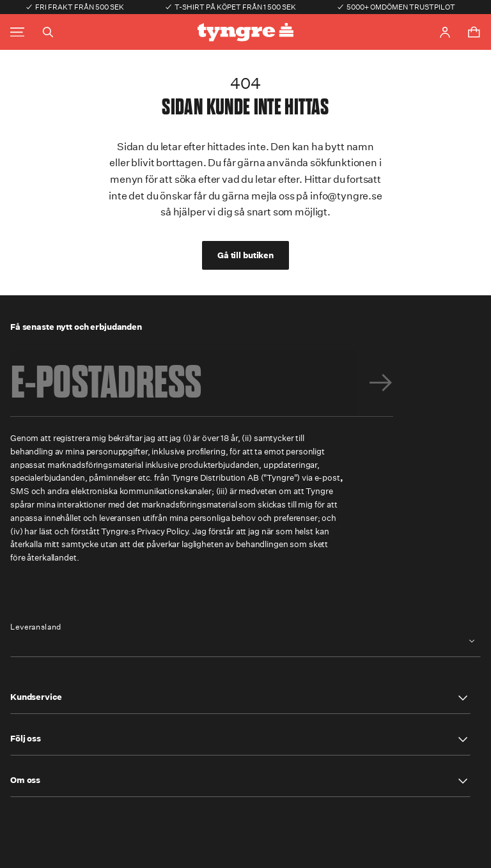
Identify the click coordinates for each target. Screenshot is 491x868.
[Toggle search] (48, 32)
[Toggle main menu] (17, 32)
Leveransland (36, 627)
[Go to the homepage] (245, 32)
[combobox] (245, 641)
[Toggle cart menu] (474, 32)
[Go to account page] (445, 32)
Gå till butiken (245, 255)
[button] (240, 698)
